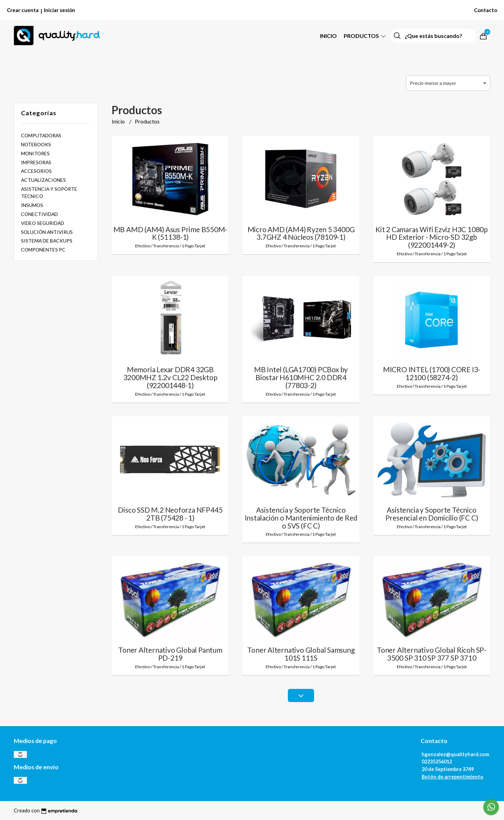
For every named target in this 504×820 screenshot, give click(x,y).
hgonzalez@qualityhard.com (455, 754)
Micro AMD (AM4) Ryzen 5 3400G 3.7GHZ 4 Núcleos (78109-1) (301, 233)
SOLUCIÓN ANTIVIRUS (47, 232)
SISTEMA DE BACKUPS (47, 241)
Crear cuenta (23, 10)
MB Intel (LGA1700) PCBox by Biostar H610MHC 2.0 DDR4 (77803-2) (301, 377)
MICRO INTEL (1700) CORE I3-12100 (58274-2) (432, 373)
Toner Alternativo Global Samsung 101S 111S (301, 654)
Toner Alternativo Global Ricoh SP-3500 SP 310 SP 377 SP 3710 (432, 654)
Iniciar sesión (59, 10)
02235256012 (437, 762)
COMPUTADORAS (41, 135)
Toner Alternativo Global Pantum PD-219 (170, 654)
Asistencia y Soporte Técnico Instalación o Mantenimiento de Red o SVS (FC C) (301, 518)
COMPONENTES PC (43, 250)
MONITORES (35, 153)
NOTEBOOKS (36, 144)
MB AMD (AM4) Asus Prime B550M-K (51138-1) (170, 233)
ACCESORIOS (36, 171)
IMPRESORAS (36, 162)
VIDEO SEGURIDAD (43, 223)
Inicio (328, 36)
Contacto (486, 10)
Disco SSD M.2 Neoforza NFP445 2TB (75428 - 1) (170, 514)
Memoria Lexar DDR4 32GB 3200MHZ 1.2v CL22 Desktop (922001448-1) (170, 377)
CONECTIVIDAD (39, 214)
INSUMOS (32, 205)
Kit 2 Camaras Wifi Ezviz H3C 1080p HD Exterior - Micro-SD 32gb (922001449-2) (432, 237)
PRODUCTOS (365, 36)
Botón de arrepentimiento (452, 777)
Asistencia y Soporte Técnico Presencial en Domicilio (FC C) (432, 514)
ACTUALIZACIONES (43, 180)
